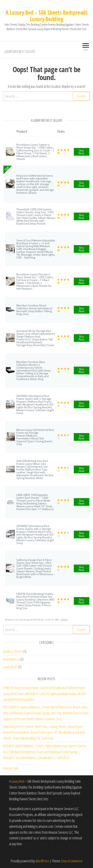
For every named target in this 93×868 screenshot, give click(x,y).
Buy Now (81, 152)
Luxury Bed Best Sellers (20, 51)
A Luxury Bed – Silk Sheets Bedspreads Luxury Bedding (46, 16)
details (64, 620)
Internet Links (11, 768)
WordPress (42, 861)
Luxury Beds (10, 667)
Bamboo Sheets (13, 651)
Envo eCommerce (72, 861)
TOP (7, 169)
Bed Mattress (11, 659)
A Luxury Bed (17, 781)
